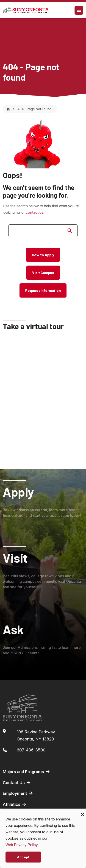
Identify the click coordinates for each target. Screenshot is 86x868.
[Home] (8, 109)
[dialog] (43, 838)
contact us (35, 212)
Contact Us (17, 783)
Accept (23, 857)
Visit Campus (43, 273)
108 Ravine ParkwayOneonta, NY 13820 (36, 736)
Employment (18, 793)
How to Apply (43, 255)
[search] (43, 231)
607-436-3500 (31, 750)
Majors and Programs (27, 772)
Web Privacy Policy (22, 845)
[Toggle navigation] (79, 10)
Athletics (15, 804)
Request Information (43, 290)
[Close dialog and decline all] (83, 811)
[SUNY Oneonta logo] (26, 10)
